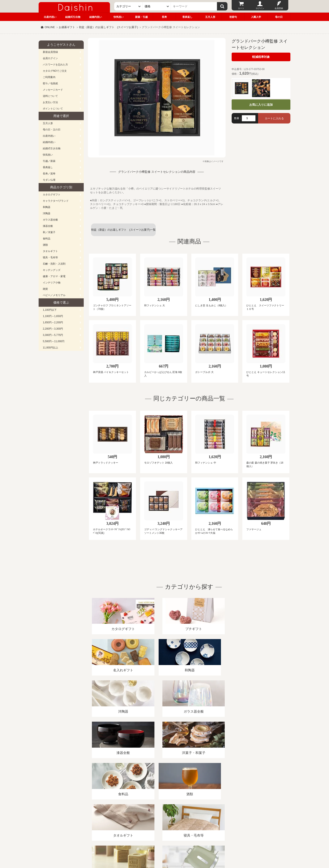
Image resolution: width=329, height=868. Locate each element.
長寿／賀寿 (49, 174)
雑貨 (45, 289)
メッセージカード (53, 90)
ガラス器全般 (50, 220)
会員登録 (279, 8)
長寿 (164, 17)
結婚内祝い (96, 17)
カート (241, 8)
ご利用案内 (49, 77)
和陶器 (47, 207)
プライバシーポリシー (162, 820)
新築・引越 (141, 17)
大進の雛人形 (164, 847)
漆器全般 (48, 226)
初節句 (233, 17)
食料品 (47, 239)
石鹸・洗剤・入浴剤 (54, 264)
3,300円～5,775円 (53, 335)
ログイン (260, 8)
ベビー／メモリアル (54, 295)
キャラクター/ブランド (56, 201)
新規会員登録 (50, 52)
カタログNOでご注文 (55, 71)
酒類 (45, 245)
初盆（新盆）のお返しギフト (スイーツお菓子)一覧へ (123, 232)
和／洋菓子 (49, 232)
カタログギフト (52, 195)
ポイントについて (53, 109)
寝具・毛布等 (50, 257)
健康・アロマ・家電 (54, 276)
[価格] (157, 6)
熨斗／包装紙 (50, 83)
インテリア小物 (52, 283)
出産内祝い (50, 17)
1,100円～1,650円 (53, 316)
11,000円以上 (50, 348)
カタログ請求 (191, 820)
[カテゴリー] (128, 6)
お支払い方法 (50, 102)
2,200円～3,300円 (53, 329)
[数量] (249, 118)
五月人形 (210, 17)
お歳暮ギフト (67, 27)
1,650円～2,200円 (53, 322)
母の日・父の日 (52, 130)
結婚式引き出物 (52, 148)
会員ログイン (50, 58)
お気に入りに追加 (261, 105)
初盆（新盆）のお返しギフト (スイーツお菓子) (108, 27)
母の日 (279, 17)
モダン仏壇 (49, 180)
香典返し (187, 17)
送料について (50, 96)
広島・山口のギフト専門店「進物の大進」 (164, 842)
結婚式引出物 (73, 17)
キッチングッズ (52, 270)
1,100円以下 (50, 310)
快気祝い (119, 17)
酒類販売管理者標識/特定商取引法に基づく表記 (113, 820)
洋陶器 (47, 213)
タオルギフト (50, 251)
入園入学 (256, 17)
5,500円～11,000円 (54, 341)
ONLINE (50, 27)
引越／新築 (49, 161)
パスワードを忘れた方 (55, 65)
